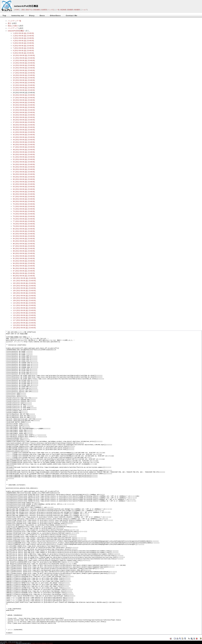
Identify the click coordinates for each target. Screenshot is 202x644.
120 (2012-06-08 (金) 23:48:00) (24, 328)
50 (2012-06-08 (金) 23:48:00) (24, 154)
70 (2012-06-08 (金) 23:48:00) (24, 204)
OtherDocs (55, 16)
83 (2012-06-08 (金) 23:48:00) (24, 236)
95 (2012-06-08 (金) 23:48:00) (24, 266)
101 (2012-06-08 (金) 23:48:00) (24, 281)
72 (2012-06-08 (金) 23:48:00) (24, 209)
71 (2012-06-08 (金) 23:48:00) (24, 206)
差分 (9, 23)
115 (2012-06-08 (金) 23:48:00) (24, 315)
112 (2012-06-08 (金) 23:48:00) (24, 308)
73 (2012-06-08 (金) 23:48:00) (24, 211)
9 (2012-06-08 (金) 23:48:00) (23, 53)
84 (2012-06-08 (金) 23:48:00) (24, 239)
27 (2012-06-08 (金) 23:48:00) (24, 98)
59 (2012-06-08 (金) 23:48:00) (24, 177)
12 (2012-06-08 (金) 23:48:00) (24, 60)
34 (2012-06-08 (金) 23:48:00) (24, 115)
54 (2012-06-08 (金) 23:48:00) (24, 164)
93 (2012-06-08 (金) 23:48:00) (24, 261)
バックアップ (13, 28)
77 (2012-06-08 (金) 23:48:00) (24, 221)
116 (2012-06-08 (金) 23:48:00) (24, 318)
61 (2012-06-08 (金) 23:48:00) (24, 182)
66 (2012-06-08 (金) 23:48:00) (24, 194)
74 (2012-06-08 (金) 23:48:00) (24, 214)
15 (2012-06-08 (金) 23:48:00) (24, 68)
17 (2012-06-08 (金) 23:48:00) (24, 73)
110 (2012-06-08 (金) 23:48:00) (24, 303)
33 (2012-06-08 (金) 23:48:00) (24, 112)
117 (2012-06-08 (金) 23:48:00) (24, 320)
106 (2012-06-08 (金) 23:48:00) (24, 293)
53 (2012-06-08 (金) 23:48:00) (24, 162)
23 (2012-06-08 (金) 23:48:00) (24, 88)
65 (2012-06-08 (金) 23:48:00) (24, 192)
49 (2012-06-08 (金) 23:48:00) (24, 152)
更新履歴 (70, 10)
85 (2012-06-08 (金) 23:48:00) (24, 241)
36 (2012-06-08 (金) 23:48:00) (24, 120)
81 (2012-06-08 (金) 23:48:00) (24, 231)
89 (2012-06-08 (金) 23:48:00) (24, 251)
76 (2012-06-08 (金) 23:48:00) (24, 219)
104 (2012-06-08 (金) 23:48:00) (24, 288)
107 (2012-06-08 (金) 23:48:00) (24, 296)
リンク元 (51, 10)
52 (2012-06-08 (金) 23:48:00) (24, 159)
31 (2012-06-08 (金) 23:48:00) (24, 107)
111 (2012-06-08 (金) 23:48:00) (24, 305)
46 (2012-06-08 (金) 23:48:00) (24, 145)
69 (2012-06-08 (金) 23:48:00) (24, 201)
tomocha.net (18, 16)
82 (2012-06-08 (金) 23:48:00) (24, 234)
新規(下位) (29, 10)
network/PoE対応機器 (26, 6)
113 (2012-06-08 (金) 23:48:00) (24, 310)
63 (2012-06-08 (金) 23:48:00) (24, 187)
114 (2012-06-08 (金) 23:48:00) (24, 313)
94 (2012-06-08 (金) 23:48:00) (24, 263)
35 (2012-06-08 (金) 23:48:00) (24, 117)
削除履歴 (77, 10)
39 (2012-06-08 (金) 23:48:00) (24, 127)
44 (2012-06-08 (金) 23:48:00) (24, 140)
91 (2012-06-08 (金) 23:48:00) (24, 256)
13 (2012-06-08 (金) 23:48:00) (24, 63)
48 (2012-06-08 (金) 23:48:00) (24, 150)
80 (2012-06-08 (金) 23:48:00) (24, 229)
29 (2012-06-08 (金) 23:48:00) (24, 102)
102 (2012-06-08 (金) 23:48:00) (24, 283)
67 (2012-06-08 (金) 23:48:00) (24, 197)
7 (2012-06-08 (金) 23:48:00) (23, 48)
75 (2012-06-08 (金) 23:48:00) (24, 216)
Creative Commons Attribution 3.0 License (42, 643)
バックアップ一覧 (14, 21)
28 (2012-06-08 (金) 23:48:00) (24, 100)
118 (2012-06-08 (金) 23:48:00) (24, 323)
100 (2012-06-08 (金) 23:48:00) (24, 278)
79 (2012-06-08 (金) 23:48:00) (24, 226)
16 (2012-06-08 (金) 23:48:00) (24, 70)
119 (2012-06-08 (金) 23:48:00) (24, 325)
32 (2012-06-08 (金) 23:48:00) (24, 110)
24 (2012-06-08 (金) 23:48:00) (24, 90)
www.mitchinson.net (10, 643)
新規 (23, 10)
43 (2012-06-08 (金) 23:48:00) (24, 137)
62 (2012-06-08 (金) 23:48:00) (24, 184)
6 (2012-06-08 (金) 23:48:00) (23, 46)
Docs (42, 16)
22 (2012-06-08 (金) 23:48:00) (24, 85)
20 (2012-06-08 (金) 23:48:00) (24, 80)
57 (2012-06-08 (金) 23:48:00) (24, 172)
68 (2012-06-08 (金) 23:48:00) (24, 199)
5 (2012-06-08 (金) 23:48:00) (23, 43)
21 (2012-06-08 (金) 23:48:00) (24, 83)
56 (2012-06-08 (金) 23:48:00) (24, 169)
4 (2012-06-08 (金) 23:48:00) (23, 41)
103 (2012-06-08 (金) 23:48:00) (24, 286)
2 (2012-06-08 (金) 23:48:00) (23, 36)
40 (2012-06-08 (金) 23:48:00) (24, 130)
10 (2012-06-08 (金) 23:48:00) (24, 55)
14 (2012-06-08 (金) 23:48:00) (24, 65)
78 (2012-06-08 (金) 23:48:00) (24, 224)
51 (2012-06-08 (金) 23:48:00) (24, 157)
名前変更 (44, 10)
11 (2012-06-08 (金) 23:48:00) (24, 58)
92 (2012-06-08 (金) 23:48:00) (24, 258)
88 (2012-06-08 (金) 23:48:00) (24, 248)
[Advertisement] (163, 4)
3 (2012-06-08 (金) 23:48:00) (23, 38)
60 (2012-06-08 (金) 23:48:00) (24, 179)
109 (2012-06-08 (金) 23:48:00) (24, 300)
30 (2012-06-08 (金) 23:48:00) (24, 105)
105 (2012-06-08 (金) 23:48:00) (24, 291)
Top (4, 16)
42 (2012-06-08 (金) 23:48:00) (24, 135)
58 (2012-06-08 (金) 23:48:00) (24, 174)
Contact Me (72, 16)
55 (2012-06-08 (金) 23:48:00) (24, 167)
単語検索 (63, 10)
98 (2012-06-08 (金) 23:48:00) (24, 273)
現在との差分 (13, 26)
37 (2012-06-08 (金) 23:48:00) (24, 122)
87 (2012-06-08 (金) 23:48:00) (24, 246)
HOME (17, 10)
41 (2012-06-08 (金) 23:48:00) (24, 132)
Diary (32, 16)
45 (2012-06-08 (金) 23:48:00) (24, 142)
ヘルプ (85, 10)
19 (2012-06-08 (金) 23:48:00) (24, 78)
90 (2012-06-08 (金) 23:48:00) (24, 253)
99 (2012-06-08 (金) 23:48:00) (24, 276)
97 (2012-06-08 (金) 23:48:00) (24, 271)
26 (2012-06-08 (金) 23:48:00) (24, 95)
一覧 (58, 10)
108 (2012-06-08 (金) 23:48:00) (24, 298)
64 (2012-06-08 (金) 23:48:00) (24, 189)
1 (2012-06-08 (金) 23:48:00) (23, 33)
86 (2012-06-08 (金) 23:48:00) (24, 244)
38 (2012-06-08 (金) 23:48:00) (24, 125)
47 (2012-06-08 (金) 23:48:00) (24, 147)
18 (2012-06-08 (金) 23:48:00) (24, 75)
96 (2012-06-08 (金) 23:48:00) (24, 268)
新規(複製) (37, 10)
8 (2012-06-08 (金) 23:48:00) (23, 50)
